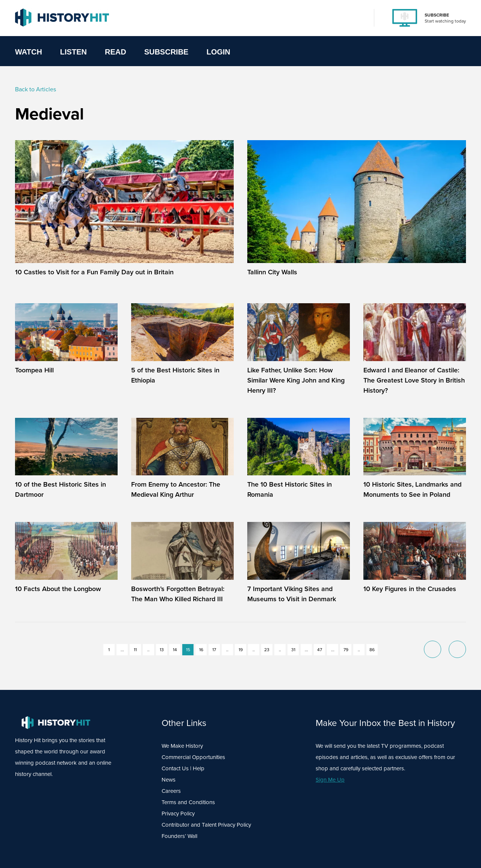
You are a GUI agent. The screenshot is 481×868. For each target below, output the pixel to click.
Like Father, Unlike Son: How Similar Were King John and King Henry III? (296, 380)
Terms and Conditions (188, 802)
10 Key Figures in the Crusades (410, 589)
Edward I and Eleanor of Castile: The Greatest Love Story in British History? (414, 380)
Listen (73, 52)
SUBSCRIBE (437, 15)
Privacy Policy (178, 813)
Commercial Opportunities (193, 757)
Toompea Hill (34, 370)
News (169, 780)
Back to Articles (36, 89)
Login (218, 52)
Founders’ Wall (179, 836)
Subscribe (166, 52)
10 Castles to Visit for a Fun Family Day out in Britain (94, 272)
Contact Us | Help (183, 768)
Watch (29, 52)
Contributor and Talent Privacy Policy (206, 825)
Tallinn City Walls (272, 272)
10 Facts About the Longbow (58, 589)
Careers (171, 791)
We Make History (182, 746)
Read (116, 52)
